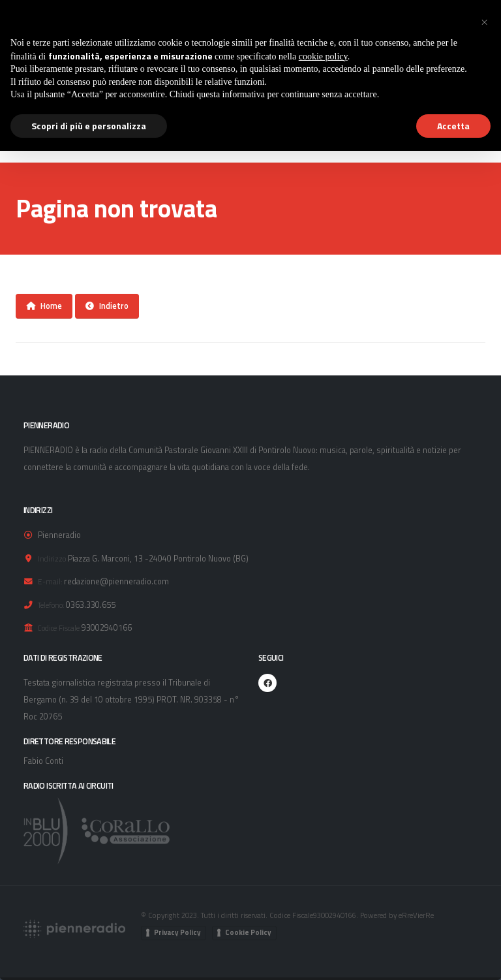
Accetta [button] (453, 126)
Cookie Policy (248, 932)
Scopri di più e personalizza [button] (89, 126)
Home (44, 306)
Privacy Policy (177, 932)
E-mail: (50, 581)
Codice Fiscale (59, 628)
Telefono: (51, 605)
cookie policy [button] (323, 56)
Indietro (107, 306)
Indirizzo (52, 559)
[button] (484, 21)
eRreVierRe (416, 915)
